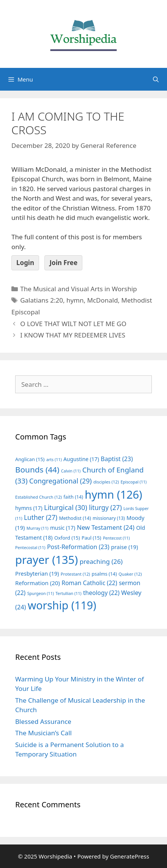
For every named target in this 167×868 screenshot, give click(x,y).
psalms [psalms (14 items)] (104, 574)
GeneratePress (130, 856)
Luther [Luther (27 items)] (41, 517)
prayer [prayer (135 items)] (46, 560)
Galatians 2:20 (42, 300)
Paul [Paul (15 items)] (91, 538)
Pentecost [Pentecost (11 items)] (116, 538)
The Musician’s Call (43, 733)
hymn (75, 300)
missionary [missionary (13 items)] (109, 518)
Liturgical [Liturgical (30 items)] (66, 507)
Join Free (63, 263)
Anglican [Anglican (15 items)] (30, 459)
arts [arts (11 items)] (54, 460)
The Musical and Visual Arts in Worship (79, 289)
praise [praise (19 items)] (125, 547)
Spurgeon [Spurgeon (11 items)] (41, 593)
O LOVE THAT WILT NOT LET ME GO (73, 324)
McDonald (102, 300)
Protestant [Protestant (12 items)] (75, 574)
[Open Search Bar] (156, 79)
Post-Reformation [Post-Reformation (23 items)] (78, 547)
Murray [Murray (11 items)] (38, 528)
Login (25, 263)
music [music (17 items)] (63, 528)
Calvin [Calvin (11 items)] (71, 471)
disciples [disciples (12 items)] (106, 482)
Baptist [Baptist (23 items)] (117, 459)
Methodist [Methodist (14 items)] (75, 518)
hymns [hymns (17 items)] (29, 508)
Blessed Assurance (43, 721)
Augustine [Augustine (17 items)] (81, 459)
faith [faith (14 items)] (73, 497)
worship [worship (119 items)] (62, 605)
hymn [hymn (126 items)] (113, 494)
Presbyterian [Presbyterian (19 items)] (37, 573)
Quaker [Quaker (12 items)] (130, 574)
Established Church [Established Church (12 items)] (39, 497)
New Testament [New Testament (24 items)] (106, 527)
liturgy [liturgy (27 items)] (105, 508)
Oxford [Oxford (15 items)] (67, 538)
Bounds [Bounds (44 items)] (37, 469)
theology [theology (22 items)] (101, 593)
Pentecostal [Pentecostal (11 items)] (30, 548)
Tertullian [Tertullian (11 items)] (68, 593)
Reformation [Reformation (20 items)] (38, 583)
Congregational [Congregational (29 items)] (61, 481)
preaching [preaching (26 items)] (101, 561)
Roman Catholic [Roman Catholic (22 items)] (89, 583)
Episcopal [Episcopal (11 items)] (134, 482)
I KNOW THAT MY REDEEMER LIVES (73, 335)
